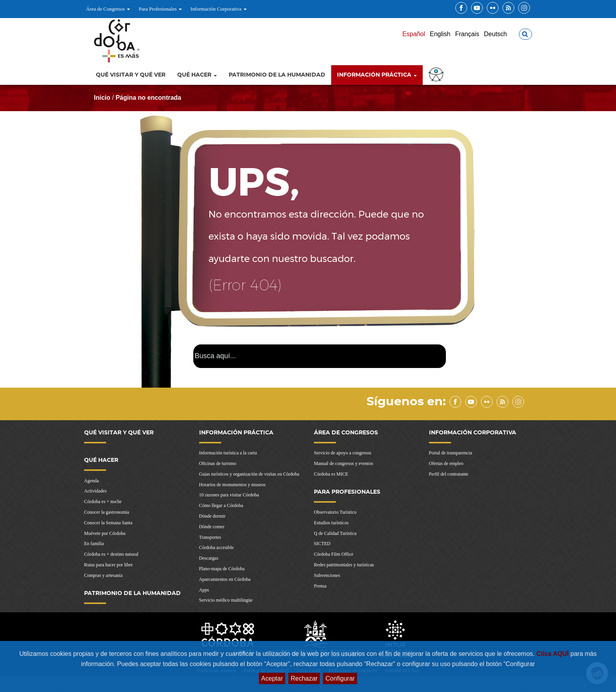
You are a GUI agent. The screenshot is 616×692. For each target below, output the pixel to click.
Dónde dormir (213, 516)
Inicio (102, 98)
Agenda (91, 481)
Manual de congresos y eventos (344, 463)
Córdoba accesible (216, 547)
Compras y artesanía (103, 575)
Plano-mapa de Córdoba (222, 569)
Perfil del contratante (449, 474)
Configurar (340, 678)
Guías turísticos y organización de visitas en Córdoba (249, 474)
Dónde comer (212, 527)
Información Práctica (377, 75)
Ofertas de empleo (446, 463)
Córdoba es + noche (103, 502)
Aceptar (272, 678)
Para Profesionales (160, 9)
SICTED (322, 544)
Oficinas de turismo (218, 463)
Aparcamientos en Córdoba (225, 579)
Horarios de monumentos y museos (232, 485)
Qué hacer (197, 75)
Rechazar (304, 678)
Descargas (209, 558)
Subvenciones (327, 575)
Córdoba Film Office (334, 554)
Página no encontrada (148, 98)
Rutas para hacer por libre (108, 565)
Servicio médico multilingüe (226, 600)
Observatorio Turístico (335, 512)
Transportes (210, 537)
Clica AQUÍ (553, 654)
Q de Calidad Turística (335, 533)
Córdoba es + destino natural (111, 554)
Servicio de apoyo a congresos (343, 453)
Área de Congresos (108, 9)
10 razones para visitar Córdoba (229, 495)
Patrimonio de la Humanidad (277, 75)
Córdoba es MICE (331, 474)
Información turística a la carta (228, 453)
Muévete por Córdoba (105, 533)
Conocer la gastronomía (107, 512)
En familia (94, 544)
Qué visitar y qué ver (131, 75)
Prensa (320, 586)
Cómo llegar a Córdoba (221, 505)
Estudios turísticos (331, 523)
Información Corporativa (219, 9)
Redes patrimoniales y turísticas (344, 565)
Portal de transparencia (451, 453)
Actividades (95, 491)
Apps (204, 590)
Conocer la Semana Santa (108, 523)
